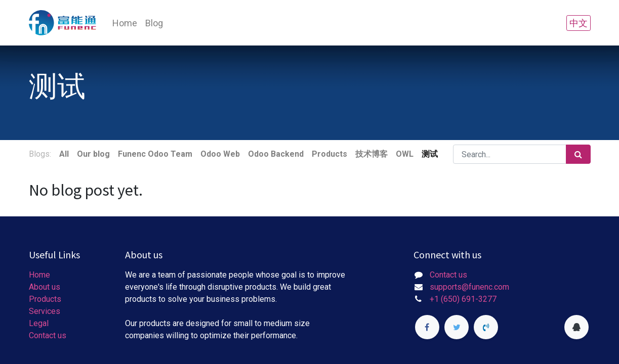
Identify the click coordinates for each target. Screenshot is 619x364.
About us (45, 287)
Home (39, 275)
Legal (39, 323)
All (64, 154)
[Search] (578, 154)
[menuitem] (125, 23)
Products (45, 299)
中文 (579, 23)
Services (45, 311)
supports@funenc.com (469, 287)
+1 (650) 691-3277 (463, 299)
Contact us (48, 335)
